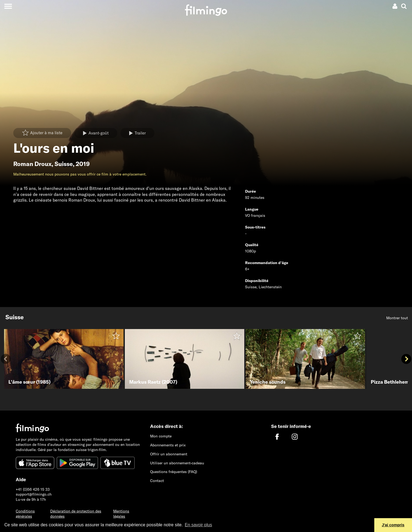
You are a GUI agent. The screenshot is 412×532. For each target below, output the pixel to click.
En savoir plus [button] (199, 525)
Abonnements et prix (168, 445)
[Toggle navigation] (8, 6)
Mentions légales (121, 514)
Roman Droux (32, 164)
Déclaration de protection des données (76, 514)
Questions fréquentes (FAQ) (174, 472)
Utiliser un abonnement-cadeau (177, 463)
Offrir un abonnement (169, 454)
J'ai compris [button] (393, 525)
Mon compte (161, 436)
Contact (157, 481)
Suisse (64, 164)
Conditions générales (25, 514)
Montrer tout (397, 318)
